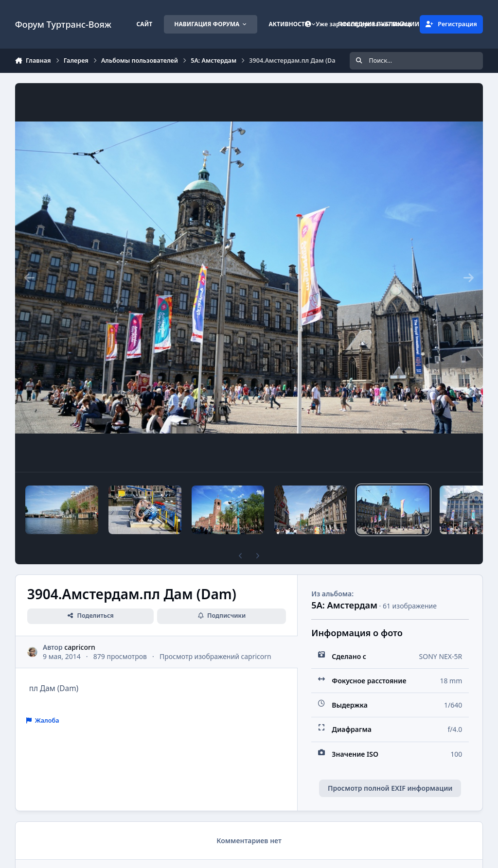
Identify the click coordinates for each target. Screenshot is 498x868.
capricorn (80, 647)
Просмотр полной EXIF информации (390, 788)
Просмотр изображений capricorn (215, 656)
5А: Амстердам (344, 605)
